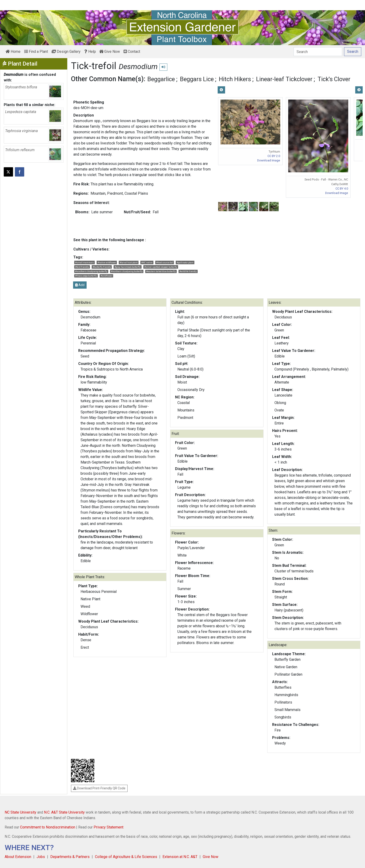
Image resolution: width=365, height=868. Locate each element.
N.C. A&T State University (64, 812)
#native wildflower (107, 262)
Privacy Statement (108, 827)
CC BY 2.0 (274, 156)
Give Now (110, 52)
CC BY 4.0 (342, 189)
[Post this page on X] (8, 172)
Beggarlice (161, 79)
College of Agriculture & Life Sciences (126, 857)
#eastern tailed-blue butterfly (161, 271)
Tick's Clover (334, 79)
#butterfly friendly (102, 267)
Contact (132, 52)
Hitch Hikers (235, 79)
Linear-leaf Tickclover (284, 79)
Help (90, 52)
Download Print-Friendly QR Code (99, 788)
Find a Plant (36, 52)
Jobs (41, 857)
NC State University (20, 812)
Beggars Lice (197, 79)
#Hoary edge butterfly (86, 276)
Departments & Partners (70, 857)
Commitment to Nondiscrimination (48, 827)
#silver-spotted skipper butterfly (161, 267)
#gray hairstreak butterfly (128, 267)
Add (80, 285)
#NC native (147, 262)
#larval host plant (129, 262)
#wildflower (106, 276)
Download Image (269, 160)
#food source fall (165, 262)
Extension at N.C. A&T (180, 857)
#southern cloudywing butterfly (91, 271)
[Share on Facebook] (20, 172)
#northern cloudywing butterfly (127, 271)
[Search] (318, 52)
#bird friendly (82, 267)
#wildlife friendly (188, 271)
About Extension (18, 857)
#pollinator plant (185, 262)
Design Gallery (66, 52)
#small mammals (84, 262)
